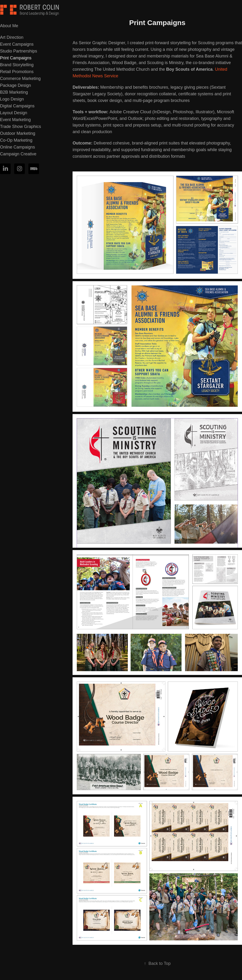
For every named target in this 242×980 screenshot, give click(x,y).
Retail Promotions (17, 72)
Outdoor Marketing (18, 133)
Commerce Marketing (20, 79)
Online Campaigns (17, 147)
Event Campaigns (17, 44)
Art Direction (12, 37)
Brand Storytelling (17, 65)
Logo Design (12, 99)
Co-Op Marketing (16, 140)
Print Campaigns (16, 58)
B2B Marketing (14, 92)
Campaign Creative (18, 154)
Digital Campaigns (17, 106)
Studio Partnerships (19, 51)
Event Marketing (15, 120)
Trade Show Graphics (20, 127)
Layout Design (14, 113)
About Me (9, 26)
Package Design (15, 85)
